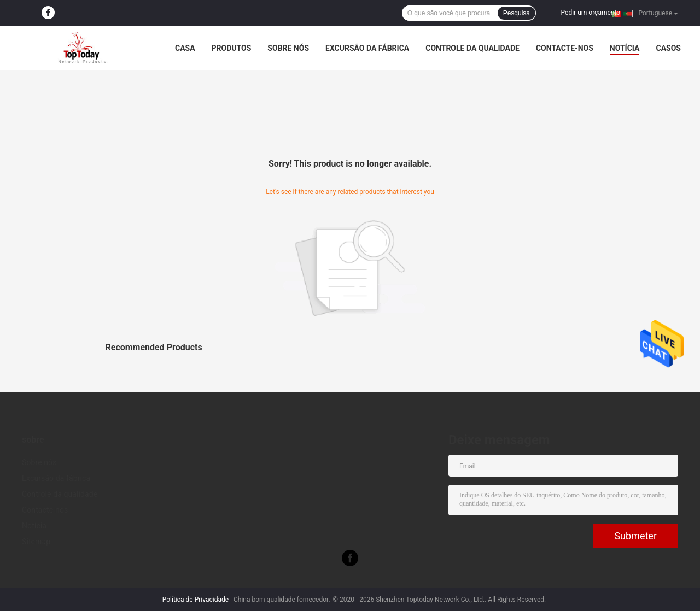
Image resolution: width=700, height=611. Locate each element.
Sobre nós (288, 48)
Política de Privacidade (196, 600)
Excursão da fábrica (367, 48)
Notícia (625, 48)
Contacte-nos (565, 48)
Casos (668, 48)
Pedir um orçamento (591, 13)
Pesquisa (517, 13)
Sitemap (36, 542)
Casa (185, 48)
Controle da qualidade (472, 48)
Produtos (232, 48)
